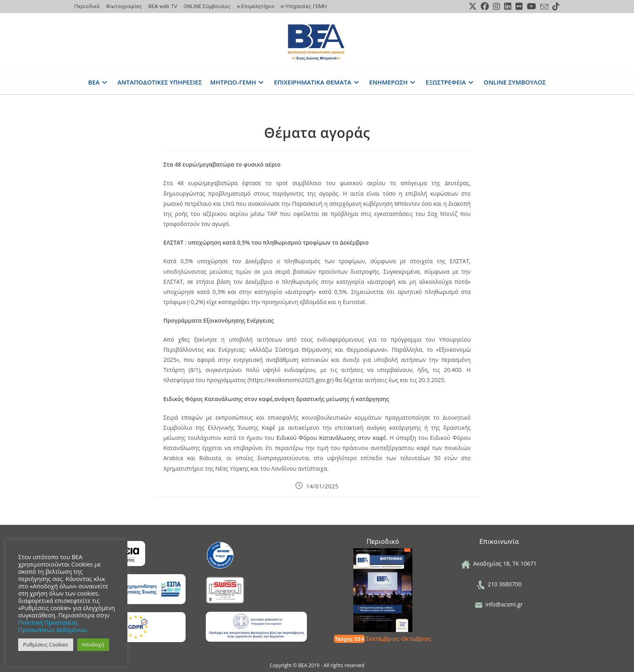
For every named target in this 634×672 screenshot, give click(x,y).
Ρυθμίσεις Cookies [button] (46, 645)
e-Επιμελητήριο (256, 6)
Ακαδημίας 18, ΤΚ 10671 (499, 563)
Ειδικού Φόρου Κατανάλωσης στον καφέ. (333, 438)
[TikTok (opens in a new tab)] (555, 6)
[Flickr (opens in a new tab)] (519, 6)
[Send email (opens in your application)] (544, 7)
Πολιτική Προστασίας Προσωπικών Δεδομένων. (53, 626)
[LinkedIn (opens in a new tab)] (508, 6)
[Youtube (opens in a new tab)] (532, 6)
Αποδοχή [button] (93, 645)
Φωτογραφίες (124, 6)
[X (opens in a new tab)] (473, 6)
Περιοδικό (87, 6)
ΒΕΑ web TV (163, 6)
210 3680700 (499, 584)
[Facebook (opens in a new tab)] (485, 6)
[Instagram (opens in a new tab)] (497, 6)
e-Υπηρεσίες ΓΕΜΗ (304, 6)
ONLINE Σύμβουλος (207, 6)
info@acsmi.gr (499, 604)
